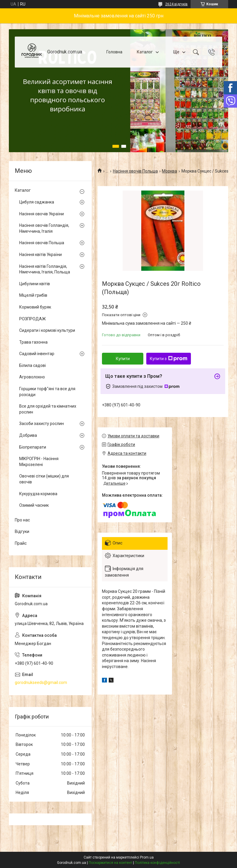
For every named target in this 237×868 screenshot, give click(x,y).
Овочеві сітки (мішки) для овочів (44, 479)
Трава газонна (33, 342)
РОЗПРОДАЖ (33, 319)
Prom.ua (147, 857)
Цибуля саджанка (37, 202)
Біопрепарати (33, 447)
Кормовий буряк (35, 307)
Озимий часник (34, 505)
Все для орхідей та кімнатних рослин (48, 409)
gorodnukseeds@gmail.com (41, 682)
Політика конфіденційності (157, 863)
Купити (123, 359)
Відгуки (22, 531)
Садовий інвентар (37, 354)
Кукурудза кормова (38, 494)
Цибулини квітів (35, 284)
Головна (114, 52)
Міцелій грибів (33, 295)
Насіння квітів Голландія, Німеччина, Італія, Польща (45, 269)
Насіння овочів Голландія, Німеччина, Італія (44, 228)
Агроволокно (32, 377)
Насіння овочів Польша (135, 171)
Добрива (28, 435)
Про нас (22, 520)
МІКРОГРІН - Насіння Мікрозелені (39, 462)
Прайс (21, 543)
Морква (169, 171)
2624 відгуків (176, 4)
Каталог (145, 52)
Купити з (169, 359)
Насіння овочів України (42, 214)
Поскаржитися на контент (110, 863)
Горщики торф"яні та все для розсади (47, 392)
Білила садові (33, 365)
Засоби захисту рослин (42, 424)
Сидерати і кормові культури (47, 330)
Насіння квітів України (40, 255)
